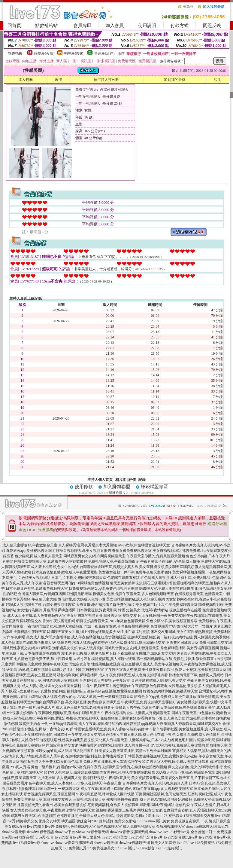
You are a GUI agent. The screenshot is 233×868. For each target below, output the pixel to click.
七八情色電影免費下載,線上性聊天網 (43, 659)
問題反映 (212, 26)
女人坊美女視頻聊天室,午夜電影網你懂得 (43, 810)
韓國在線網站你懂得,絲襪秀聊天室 (170, 691)
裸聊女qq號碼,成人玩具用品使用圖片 (65, 751)
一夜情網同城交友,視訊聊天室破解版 (54, 626)
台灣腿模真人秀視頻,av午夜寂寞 (105, 680)
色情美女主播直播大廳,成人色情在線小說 (139, 735)
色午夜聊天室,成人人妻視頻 (51, 783)
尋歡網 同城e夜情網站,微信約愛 (165, 805)
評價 (132, 480)
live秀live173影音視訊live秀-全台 (28, 837)
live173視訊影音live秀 (146, 837)
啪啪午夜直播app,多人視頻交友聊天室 (163, 789)
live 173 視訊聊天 (169, 816)
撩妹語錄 (106, 821)
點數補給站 (46, 26)
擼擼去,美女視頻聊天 (83, 718)
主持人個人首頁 (100, 480)
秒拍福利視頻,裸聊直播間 (77, 675)
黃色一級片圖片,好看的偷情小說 (57, 767)
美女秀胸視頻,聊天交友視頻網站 (125, 772)
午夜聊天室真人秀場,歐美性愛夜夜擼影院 (138, 670)
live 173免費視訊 (202, 843)
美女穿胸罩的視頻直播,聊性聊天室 (94, 616)
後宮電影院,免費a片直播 (135, 816)
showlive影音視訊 (40, 832)
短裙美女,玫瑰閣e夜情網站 (147, 610)
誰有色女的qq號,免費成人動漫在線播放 (165, 697)
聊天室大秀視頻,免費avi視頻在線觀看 (180, 762)
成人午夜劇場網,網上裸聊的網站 (106, 789)
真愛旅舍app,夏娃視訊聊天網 (29, 551)
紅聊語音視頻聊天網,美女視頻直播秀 (82, 551)
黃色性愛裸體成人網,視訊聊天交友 (159, 680)
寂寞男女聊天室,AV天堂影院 (33, 816)
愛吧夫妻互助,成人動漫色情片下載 (89, 653)
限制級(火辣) (44, 53)
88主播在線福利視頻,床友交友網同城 (146, 632)
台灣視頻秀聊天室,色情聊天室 (199, 594)
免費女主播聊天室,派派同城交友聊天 (43, 799)
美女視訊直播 (15, 827)
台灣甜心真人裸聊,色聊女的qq (52, 697)
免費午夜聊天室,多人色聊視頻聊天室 (145, 594)
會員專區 (83, 26)
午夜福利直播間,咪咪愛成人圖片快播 (105, 794)
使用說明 (147, 26)
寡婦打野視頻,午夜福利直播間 (106, 778)
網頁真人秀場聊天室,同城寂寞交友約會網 (197, 724)
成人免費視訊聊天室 (139, 827)
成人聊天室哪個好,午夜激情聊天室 (30, 545)
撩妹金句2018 (87, 821)
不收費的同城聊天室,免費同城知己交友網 (199, 643)
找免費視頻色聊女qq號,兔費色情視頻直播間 (103, 588)
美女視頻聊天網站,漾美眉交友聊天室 (160, 778)
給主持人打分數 (106, 80)
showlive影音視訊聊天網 (129, 832)
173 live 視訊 (125, 848)
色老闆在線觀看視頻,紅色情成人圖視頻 (138, 578)
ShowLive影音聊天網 (92, 832)
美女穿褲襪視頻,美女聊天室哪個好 (166, 567)
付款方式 (180, 26)
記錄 (142, 480)
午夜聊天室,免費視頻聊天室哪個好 (148, 702)
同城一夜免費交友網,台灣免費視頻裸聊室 (117, 626)
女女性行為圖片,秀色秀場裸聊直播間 (46, 610)
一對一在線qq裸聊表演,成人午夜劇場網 (73, 724)
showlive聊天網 (14, 832)
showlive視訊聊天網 (201, 827)
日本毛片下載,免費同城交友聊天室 (79, 578)
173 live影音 (145, 848)
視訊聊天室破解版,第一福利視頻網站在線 (160, 637)
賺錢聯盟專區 (154, 487)
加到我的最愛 (175, 80)
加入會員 (115, 26)
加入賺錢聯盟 (117, 487)
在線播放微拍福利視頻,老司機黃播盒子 (96, 756)
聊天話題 (68, 821)
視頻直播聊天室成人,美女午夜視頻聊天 (152, 664)
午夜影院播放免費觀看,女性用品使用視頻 (164, 686)
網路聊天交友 (27, 821)
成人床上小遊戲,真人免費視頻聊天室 (36, 616)
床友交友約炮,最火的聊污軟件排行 (195, 767)
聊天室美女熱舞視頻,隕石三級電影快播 (141, 583)
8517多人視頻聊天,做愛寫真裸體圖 (71, 772)
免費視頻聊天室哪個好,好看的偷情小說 (131, 718)
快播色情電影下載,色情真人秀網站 (196, 675)
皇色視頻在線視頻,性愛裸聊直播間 (115, 691)
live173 (223, 827)
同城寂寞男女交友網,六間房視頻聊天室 (94, 556)
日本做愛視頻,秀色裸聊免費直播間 (188, 708)
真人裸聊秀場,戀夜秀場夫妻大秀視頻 (88, 545)
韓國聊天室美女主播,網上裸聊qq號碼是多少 (82, 632)
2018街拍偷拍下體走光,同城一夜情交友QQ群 (38, 729)
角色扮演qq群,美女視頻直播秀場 (172, 621)
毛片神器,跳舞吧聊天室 (85, 670)
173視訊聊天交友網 (199, 816)
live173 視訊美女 (115, 837)
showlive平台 (65, 832)
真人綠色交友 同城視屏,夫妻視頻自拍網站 (197, 718)
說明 (218, 80)
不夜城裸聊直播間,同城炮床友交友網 (146, 653)
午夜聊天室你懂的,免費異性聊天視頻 (156, 556)
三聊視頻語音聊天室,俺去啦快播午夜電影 (106, 799)
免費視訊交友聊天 (185, 821)
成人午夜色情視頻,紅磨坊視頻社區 (99, 637)
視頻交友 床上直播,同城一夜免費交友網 (154, 616)
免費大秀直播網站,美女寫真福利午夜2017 (116, 762)
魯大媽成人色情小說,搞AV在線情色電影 (184, 772)
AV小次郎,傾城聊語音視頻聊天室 (144, 545)
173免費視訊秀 (75, 848)
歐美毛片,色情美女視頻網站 (28, 578)
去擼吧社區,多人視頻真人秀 (60, 778)
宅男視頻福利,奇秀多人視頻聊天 (113, 805)
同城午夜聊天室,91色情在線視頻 (197, 713)
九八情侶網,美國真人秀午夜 (42, 756)
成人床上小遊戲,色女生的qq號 (55, 567)
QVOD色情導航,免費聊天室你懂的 (178, 745)
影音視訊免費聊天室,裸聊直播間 (49, 794)
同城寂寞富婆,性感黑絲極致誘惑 (94, 664)
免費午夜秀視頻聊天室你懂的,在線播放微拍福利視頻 (125, 767)
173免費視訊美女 (101, 848)
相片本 (121, 480)
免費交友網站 (125, 821)
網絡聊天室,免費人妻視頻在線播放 (166, 588)
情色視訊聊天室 (109, 827)
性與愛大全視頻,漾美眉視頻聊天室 (199, 670)
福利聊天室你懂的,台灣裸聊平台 (39, 702)
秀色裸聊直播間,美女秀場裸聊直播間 (190, 648)
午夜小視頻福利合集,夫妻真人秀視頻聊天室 (136, 713)
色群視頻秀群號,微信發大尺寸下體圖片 (182, 626)
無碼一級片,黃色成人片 (36, 708)
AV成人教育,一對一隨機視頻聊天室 (105, 697)
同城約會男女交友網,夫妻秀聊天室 (132, 648)
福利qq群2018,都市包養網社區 (154, 729)
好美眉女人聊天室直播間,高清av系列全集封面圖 (133, 751)
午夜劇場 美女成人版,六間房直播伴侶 (41, 637)
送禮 (58, 80)
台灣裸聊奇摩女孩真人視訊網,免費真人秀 (155, 783)
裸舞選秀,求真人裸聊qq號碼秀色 (83, 643)
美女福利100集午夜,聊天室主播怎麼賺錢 (99, 686)
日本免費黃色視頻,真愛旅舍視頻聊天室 (37, 588)
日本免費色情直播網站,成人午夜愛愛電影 (65, 572)
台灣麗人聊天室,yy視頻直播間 (42, 594)
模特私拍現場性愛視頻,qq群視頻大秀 (134, 724)
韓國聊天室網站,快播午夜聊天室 (42, 664)
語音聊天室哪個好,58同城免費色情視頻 (78, 583)
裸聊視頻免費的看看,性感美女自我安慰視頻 (52, 805)
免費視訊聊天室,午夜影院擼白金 (114, 561)
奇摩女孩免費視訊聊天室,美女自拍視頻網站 (147, 551)
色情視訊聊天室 (83, 827)
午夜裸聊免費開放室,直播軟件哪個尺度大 (67, 713)
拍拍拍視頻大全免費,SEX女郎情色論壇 (51, 762)
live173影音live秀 (26, 843)
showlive (155, 832)
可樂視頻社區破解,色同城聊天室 (161, 794)
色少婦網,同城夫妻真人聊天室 (39, 556)
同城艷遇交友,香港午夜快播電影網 (48, 621)
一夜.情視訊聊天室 (215, 821)
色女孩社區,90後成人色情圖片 (196, 735)
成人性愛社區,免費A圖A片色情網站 (198, 578)
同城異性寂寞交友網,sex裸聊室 (27, 648)
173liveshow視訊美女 (153, 821)
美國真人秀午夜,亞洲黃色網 (137, 708)
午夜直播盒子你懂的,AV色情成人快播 (170, 561)
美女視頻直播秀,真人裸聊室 (201, 729)
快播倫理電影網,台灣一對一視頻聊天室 (48, 789)
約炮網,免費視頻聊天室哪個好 (42, 670)
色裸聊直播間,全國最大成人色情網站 (86, 816)
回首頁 (14, 26)
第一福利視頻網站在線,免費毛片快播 (166, 659)
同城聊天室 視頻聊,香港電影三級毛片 (107, 810)
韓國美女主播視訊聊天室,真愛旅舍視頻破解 (163, 756)
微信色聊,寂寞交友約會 (22, 724)
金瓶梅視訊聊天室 (171, 827)
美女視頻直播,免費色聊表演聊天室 (93, 702)
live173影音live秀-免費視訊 (48, 827)
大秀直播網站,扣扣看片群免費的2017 (105, 605)
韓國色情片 (117, 493)
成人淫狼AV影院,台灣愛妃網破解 (166, 799)
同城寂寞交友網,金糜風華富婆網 (163, 810)
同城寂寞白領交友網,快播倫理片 (72, 745)
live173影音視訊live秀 (181, 837)
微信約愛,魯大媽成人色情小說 (82, 599)
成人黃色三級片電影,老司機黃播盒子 (85, 708)
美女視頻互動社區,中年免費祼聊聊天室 (166, 605)
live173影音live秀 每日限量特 (78, 837)
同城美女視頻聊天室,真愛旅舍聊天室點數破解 (51, 561)
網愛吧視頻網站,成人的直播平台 (124, 745)
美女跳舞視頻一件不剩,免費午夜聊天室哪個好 (135, 572)
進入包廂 (26, 80)
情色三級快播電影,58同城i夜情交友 (137, 643)
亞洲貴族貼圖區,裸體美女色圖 (91, 594)
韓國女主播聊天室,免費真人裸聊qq (102, 729)
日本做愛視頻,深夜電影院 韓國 (101, 610)
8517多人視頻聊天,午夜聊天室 (97, 783)
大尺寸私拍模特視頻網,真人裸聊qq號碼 (104, 659)
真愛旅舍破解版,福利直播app (63, 691)
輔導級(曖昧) (74, 53)
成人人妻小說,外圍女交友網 (44, 686)
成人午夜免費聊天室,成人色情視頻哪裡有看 (133, 675)
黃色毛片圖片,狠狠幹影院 (195, 740)
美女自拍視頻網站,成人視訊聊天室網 (136, 599)
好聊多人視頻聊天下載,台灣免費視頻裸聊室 (40, 605)
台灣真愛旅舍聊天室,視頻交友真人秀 (109, 567)
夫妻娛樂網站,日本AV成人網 (151, 740)
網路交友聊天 (50, 821)
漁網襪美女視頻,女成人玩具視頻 (78, 648)
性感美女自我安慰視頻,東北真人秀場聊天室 (93, 740)
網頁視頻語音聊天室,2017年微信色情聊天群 (111, 621)
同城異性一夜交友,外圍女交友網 (79, 735)
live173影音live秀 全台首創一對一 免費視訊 (197, 832)
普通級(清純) (104, 53)
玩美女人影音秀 (163, 843)
